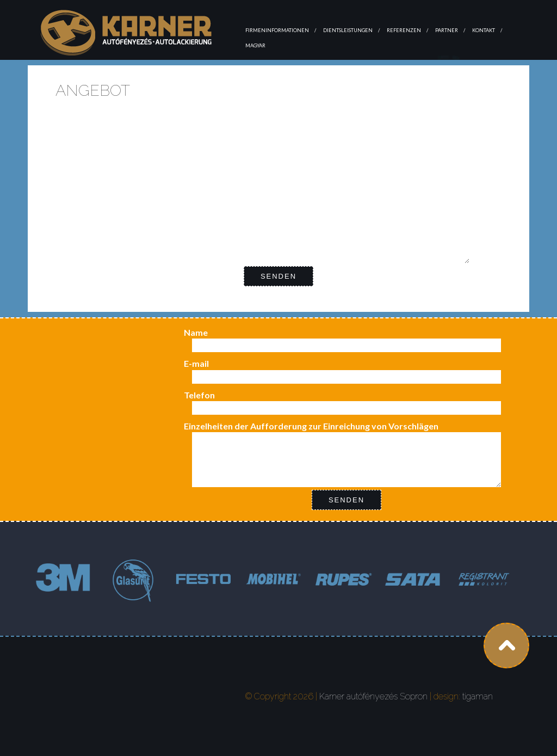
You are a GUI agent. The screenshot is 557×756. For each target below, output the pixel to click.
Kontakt (484, 30)
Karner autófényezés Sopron (373, 696)
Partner (447, 30)
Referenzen (404, 30)
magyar (255, 45)
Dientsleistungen (348, 30)
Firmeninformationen (277, 30)
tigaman (478, 696)
